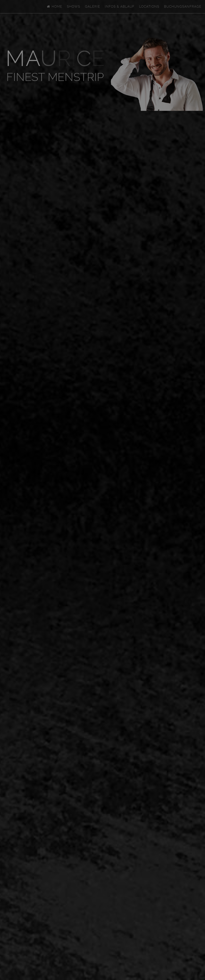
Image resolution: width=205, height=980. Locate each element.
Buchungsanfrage (183, 7)
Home (54, 7)
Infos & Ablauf (120, 7)
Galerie (92, 7)
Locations (149, 7)
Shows (74, 7)
